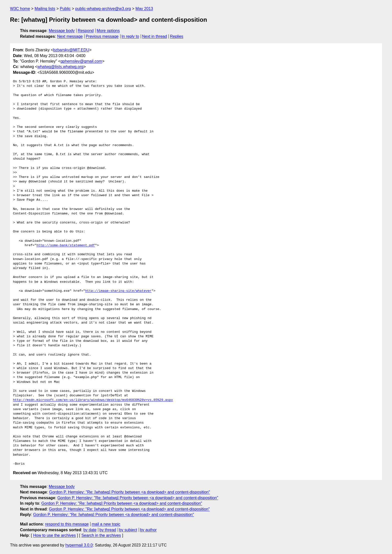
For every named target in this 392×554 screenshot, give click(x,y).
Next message (70, 36)
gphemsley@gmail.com (81, 61)
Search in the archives (101, 535)
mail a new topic (106, 524)
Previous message (102, 36)
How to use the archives (54, 535)
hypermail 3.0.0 (79, 545)
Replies (177, 36)
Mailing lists (45, 9)
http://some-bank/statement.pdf (66, 245)
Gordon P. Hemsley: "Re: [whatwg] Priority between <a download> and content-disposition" (130, 492)
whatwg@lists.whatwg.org (60, 67)
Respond (86, 31)
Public (65, 9)
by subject (128, 530)
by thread (108, 530)
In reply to (130, 36)
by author (148, 530)
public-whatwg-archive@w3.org (103, 9)
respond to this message (67, 524)
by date (90, 530)
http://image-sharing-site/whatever (118, 291)
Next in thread (154, 36)
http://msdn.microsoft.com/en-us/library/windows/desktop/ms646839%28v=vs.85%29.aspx (93, 400)
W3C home (20, 9)
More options (108, 31)
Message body (62, 31)
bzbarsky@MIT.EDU (71, 50)
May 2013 (144, 9)
